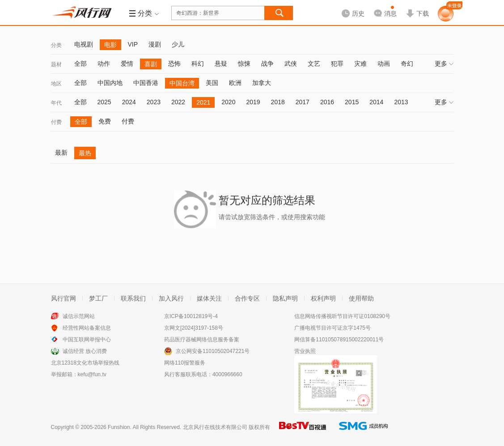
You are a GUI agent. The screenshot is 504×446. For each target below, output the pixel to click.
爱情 (127, 64)
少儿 (178, 44)
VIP (133, 44)
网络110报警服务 (185, 363)
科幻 (198, 64)
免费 (105, 121)
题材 (56, 64)
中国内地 (110, 83)
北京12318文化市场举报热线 (85, 363)
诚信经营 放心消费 (85, 351)
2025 (104, 102)
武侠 (291, 64)
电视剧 (84, 44)
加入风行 (171, 298)
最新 (61, 153)
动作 (104, 64)
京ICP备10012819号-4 (191, 316)
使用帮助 (361, 298)
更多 (444, 64)
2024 (129, 102)
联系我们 (133, 298)
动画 (384, 64)
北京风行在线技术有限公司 (215, 427)
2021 (203, 102)
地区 (56, 84)
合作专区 (247, 298)
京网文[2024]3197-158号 (194, 328)
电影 (110, 45)
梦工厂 (98, 298)
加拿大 (262, 83)
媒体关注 (209, 298)
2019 (253, 102)
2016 (327, 102)
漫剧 (155, 44)
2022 (178, 102)
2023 (154, 102)
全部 (80, 64)
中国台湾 (182, 83)
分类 (56, 45)
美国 (212, 83)
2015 (352, 102)
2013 (401, 102)
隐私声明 (285, 298)
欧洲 (235, 83)
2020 (228, 102)
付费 (56, 122)
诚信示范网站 (79, 316)
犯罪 (337, 64)
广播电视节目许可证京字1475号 (332, 328)
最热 (85, 153)
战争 (267, 64)
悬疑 (221, 64)
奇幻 (407, 64)
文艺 (314, 64)
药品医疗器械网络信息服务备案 (202, 340)
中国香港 (146, 83)
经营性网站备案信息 (87, 328)
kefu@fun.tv (92, 374)
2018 (278, 102)
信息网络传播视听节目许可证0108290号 (342, 316)
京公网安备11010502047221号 (213, 351)
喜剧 (151, 64)
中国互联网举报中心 (87, 340)
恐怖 (174, 64)
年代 (56, 103)
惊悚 (244, 64)
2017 (303, 102)
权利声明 (323, 298)
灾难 (360, 64)
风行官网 (64, 298)
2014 (376, 102)
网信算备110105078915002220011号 (339, 340)
